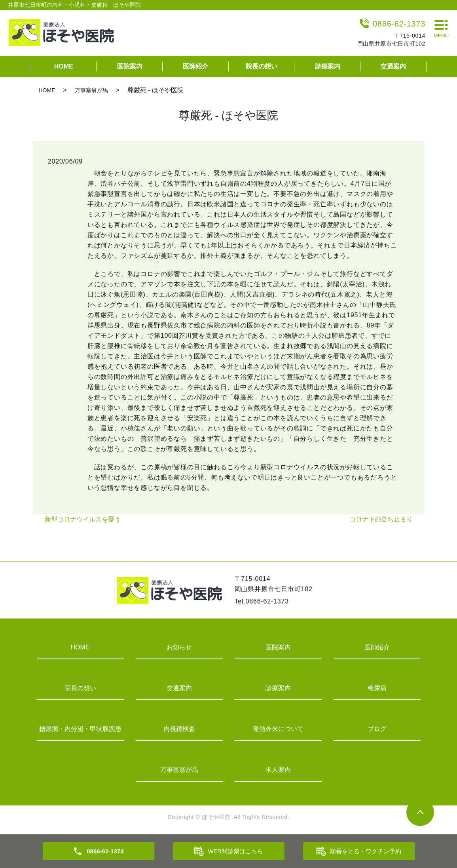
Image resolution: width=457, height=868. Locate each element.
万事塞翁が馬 (91, 90)
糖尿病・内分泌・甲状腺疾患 (80, 729)
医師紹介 (195, 66)
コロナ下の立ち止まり (381, 519)
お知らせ (179, 647)
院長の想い (262, 66)
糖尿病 (377, 688)
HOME (64, 66)
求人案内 (278, 770)
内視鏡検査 (179, 729)
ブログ (377, 729)
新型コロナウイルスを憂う (83, 519)
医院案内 (130, 66)
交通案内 (393, 66)
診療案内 (328, 66)
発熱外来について (278, 729)
